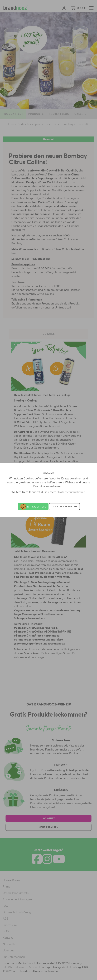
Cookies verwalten (64, 507)
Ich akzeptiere (33, 507)
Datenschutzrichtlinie (72, 492)
